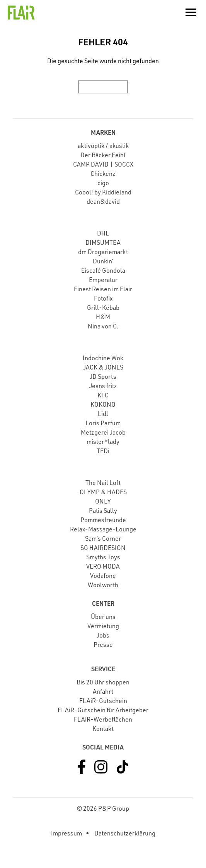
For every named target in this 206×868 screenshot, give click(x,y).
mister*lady (103, 442)
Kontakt (103, 729)
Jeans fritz (103, 386)
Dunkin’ (103, 261)
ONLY (103, 501)
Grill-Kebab (103, 308)
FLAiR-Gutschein (103, 701)
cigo (103, 183)
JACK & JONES (103, 367)
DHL (103, 233)
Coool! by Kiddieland (103, 192)
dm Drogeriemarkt (103, 252)
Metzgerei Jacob (103, 432)
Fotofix (103, 298)
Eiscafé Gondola (103, 270)
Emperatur (103, 280)
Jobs (103, 635)
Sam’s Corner (103, 538)
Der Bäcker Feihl (103, 155)
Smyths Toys (103, 557)
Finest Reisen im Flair (103, 289)
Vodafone (103, 576)
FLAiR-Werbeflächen (103, 719)
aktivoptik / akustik (103, 146)
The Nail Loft (103, 483)
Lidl (103, 414)
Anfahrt (103, 691)
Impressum (66, 833)
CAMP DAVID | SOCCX (103, 164)
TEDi (103, 451)
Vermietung (103, 626)
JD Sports (103, 376)
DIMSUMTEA (103, 242)
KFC (103, 395)
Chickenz (103, 174)
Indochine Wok (103, 358)
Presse (103, 645)
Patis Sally (103, 510)
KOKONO (103, 404)
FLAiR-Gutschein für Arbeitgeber (103, 710)
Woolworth (103, 585)
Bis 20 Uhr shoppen (103, 682)
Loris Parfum (103, 423)
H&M (103, 317)
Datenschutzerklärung (125, 833)
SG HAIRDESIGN (103, 548)
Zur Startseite (103, 87)
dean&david (103, 201)
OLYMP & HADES (103, 492)
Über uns (103, 617)
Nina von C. (103, 326)
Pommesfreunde (103, 520)
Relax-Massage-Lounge (103, 529)
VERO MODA (103, 566)
